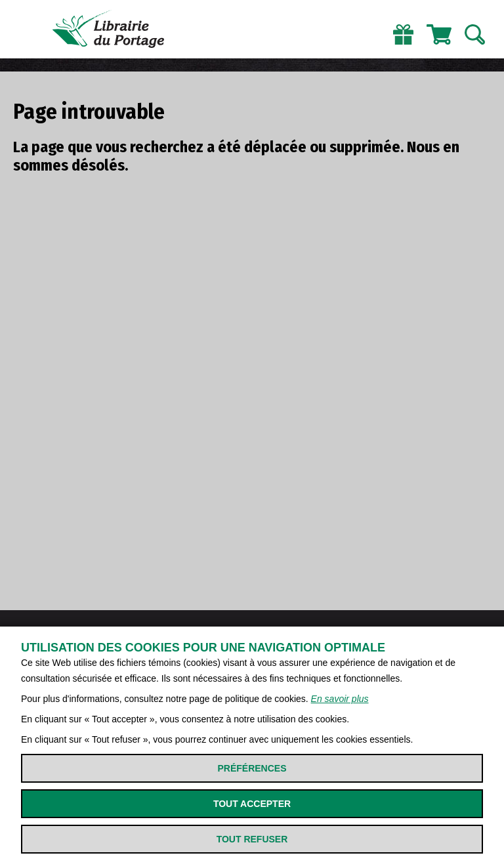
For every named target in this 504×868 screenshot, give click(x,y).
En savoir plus (340, 699)
